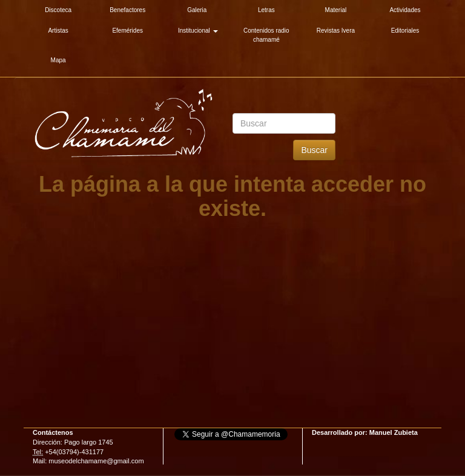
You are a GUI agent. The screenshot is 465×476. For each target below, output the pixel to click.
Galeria (197, 10)
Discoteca (58, 10)
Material (336, 10)
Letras (266, 10)
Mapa (58, 60)
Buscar (314, 150)
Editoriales (405, 31)
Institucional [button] (198, 31)
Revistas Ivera (336, 31)
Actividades (405, 10)
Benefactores (127, 10)
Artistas (58, 31)
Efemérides (127, 31)
